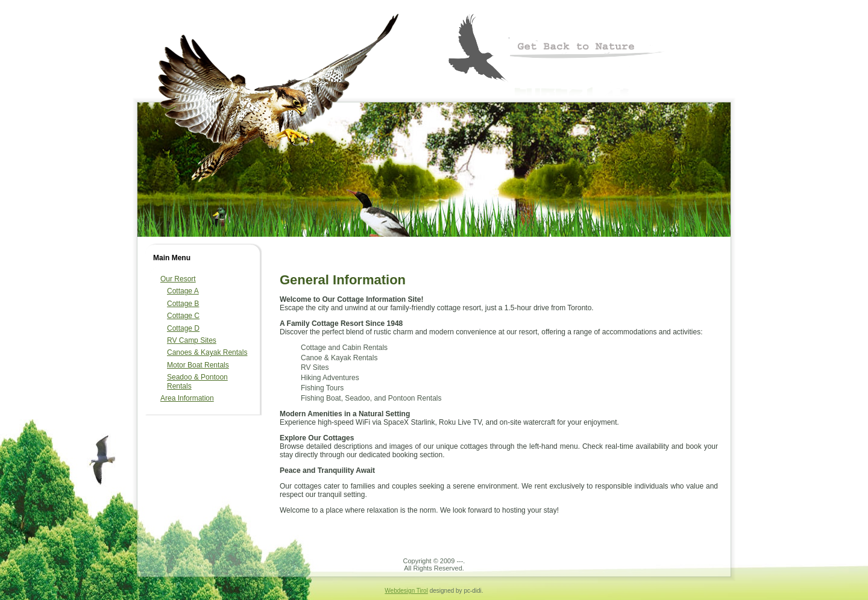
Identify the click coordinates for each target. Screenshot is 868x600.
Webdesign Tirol (406, 591)
